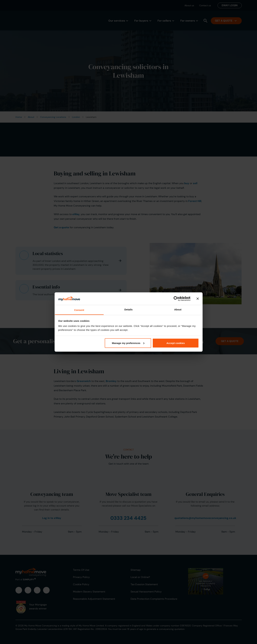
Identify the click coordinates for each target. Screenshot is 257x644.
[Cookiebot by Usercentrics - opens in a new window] (176, 299)
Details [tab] (129, 309)
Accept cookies (176, 343)
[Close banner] (198, 299)
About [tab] (178, 309)
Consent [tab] (79, 310)
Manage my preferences (128, 343)
